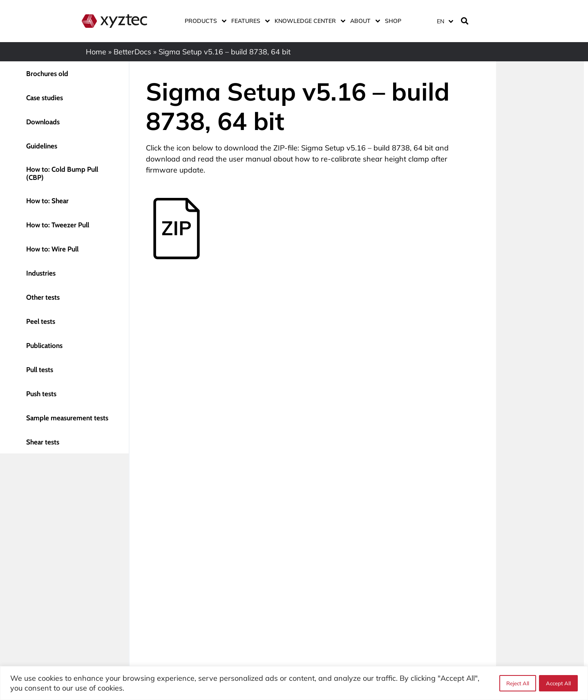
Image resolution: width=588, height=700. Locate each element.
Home (96, 52)
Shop (393, 21)
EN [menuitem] (440, 21)
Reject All (517, 683)
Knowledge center (308, 21)
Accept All (558, 683)
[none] (443, 21)
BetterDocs (132, 52)
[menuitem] (445, 21)
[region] (294, 683)
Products (204, 21)
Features (249, 21)
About (363, 21)
